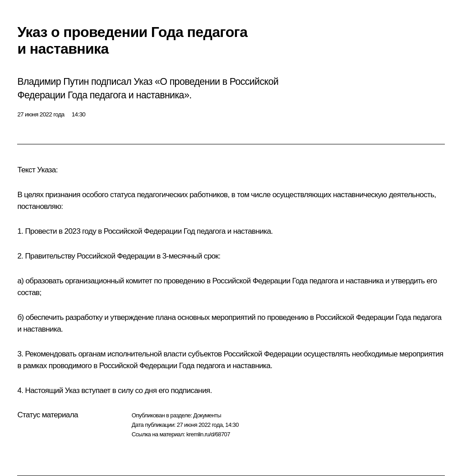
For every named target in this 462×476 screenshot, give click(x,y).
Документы (207, 415)
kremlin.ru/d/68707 (208, 434)
